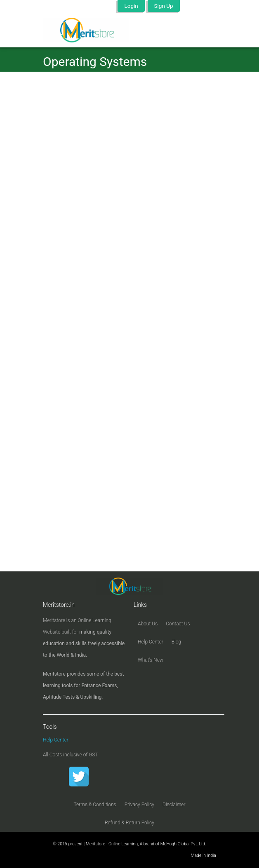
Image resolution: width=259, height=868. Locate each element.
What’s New (151, 660)
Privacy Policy (139, 805)
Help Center (151, 642)
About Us (148, 624)
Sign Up (164, 6)
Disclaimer (174, 805)
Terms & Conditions (95, 805)
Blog (176, 642)
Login (131, 6)
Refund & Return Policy (129, 823)
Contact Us (178, 624)
